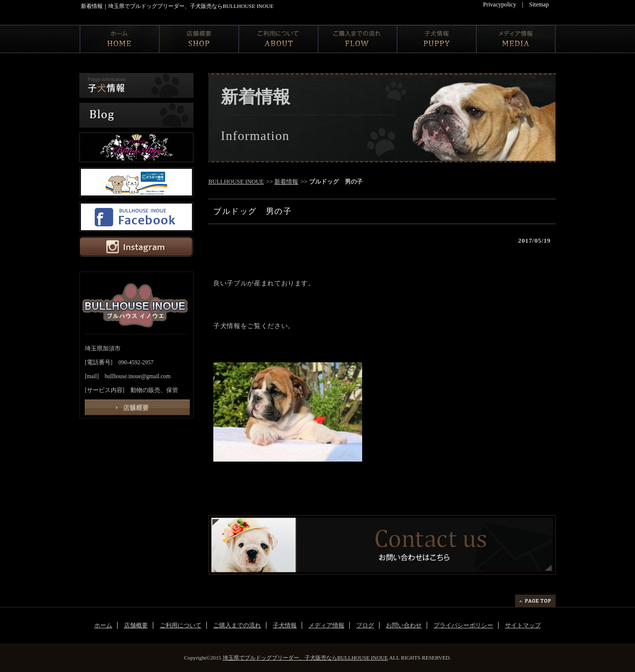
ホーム (103, 625)
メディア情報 (326, 625)
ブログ (365, 625)
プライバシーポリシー (463, 625)
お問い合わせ (404, 625)
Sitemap (539, 4)
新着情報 (286, 182)
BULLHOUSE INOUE (236, 182)
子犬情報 (285, 625)
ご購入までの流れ (237, 625)
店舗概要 (136, 625)
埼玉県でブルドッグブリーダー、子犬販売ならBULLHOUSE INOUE (305, 658)
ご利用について (181, 625)
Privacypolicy (500, 4)
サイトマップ (523, 625)
